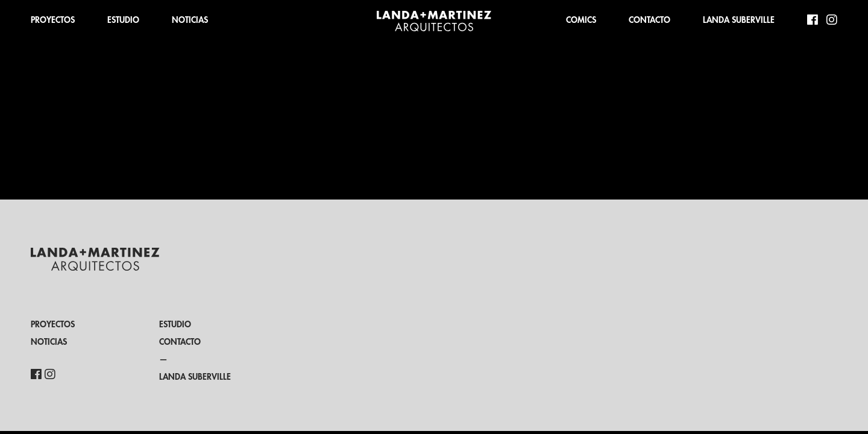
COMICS (581, 20)
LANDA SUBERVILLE (739, 20)
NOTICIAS (190, 20)
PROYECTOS (53, 20)
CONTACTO (649, 20)
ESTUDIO (123, 20)
